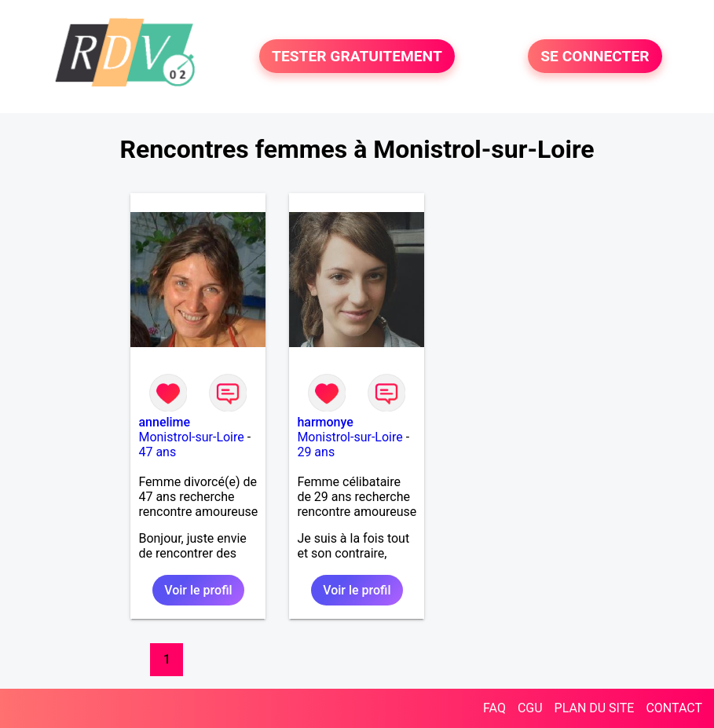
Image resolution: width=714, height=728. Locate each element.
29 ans (316, 452)
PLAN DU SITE (595, 708)
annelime (164, 422)
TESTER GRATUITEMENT (357, 56)
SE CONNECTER (595, 56)
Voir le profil (198, 590)
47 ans (157, 452)
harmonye (325, 422)
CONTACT (674, 708)
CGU (530, 708)
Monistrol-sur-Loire (191, 437)
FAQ (494, 708)
